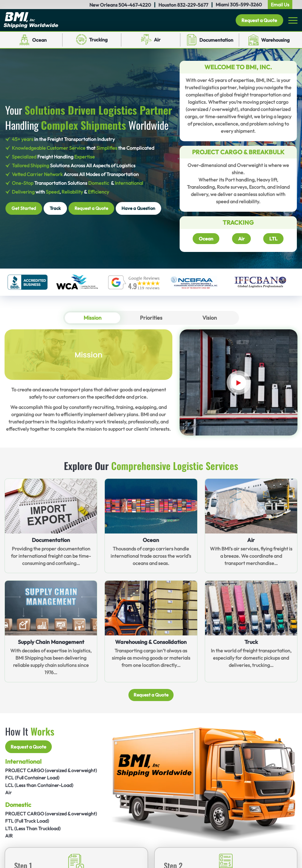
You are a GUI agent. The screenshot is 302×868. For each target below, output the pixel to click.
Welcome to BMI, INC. (238, 67)
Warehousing (275, 40)
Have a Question (139, 208)
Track (55, 208)
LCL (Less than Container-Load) (40, 785)
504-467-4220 (135, 5)
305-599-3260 (246, 5)
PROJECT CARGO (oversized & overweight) (52, 771)
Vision (209, 318)
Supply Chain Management (51, 642)
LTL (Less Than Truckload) (33, 828)
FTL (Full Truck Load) (27, 821)
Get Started (24, 208)
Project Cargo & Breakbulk (238, 152)
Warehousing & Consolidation (151, 642)
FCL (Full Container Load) (33, 778)
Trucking (98, 40)
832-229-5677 (193, 5)
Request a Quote (259, 20)
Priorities (151, 318)
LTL (273, 239)
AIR (9, 835)
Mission (93, 318)
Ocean (39, 40)
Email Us (280, 5)
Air (157, 40)
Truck (251, 642)
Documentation (216, 40)
